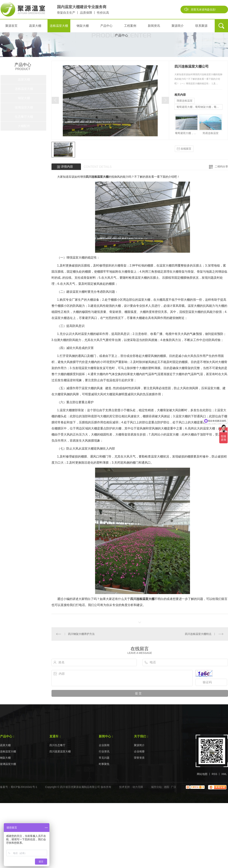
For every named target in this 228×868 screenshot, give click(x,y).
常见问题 (104, 758)
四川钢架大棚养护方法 (81, 634)
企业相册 (139, 752)
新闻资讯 (154, 26)
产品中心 (106, 26)
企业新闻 (104, 745)
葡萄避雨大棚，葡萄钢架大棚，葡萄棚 (199, 107)
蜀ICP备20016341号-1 (24, 787)
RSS (214, 774)
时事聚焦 (104, 764)
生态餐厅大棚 (24, 117)
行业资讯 (104, 752)
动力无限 (138, 787)
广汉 (173, 787)
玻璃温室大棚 (24, 107)
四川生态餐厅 (57, 745)
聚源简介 (178, 26)
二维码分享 (221, 166)
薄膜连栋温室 (184, 101)
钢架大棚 (83, 26)
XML (224, 774)
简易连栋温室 (211, 133)
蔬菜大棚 (35, 26)
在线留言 (184, 149)
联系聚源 (201, 26)
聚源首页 (11, 26)
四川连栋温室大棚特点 (198, 634)
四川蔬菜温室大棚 (60, 752)
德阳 (167, 787)
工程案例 (130, 26)
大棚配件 (24, 126)
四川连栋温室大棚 (97, 177)
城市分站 (156, 787)
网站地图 (202, 774)
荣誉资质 (139, 758)
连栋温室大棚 (59, 26)
